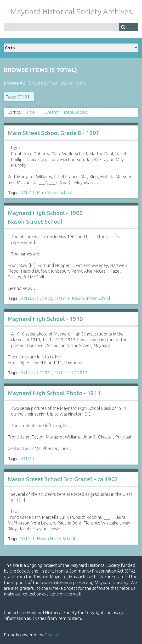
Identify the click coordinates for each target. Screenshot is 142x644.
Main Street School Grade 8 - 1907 (54, 133)
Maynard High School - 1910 (45, 319)
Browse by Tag (43, 83)
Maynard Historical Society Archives (71, 11)
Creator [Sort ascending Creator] (52, 112)
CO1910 (45, 298)
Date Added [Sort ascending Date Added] (76, 112)
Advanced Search (133, 27)
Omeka (51, 635)
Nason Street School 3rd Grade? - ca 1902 (63, 479)
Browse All (14, 83)
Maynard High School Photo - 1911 (54, 393)
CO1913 (80, 373)
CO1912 (62, 373)
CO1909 (27, 298)
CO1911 (27, 192)
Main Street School (55, 192)
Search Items (73, 83)
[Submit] (124, 27)
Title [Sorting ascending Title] (31, 112)
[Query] (71, 27)
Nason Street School (91, 298)
